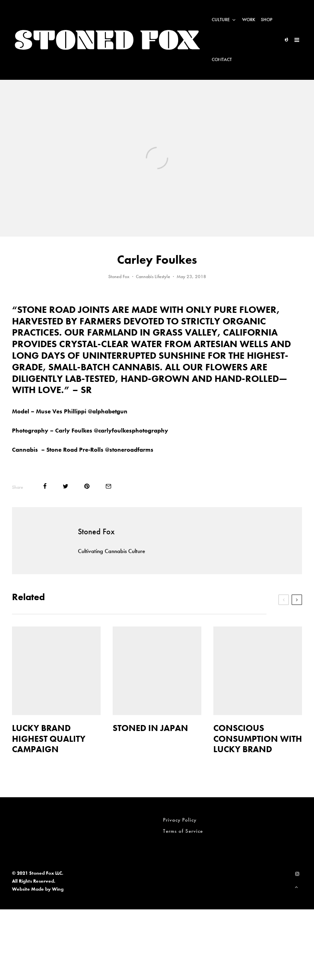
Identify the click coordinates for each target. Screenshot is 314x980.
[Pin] (87, 486)
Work (249, 20)
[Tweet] (66, 486)
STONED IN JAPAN (150, 728)
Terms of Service (183, 831)
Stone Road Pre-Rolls (75, 450)
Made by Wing (47, 889)
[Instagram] (297, 874)
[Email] (108, 486)
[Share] (45, 486)
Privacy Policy (180, 820)
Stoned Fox (119, 277)
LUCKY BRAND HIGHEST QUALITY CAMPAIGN (49, 739)
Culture (221, 20)
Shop (267, 20)
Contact (222, 59)
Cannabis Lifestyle (153, 277)
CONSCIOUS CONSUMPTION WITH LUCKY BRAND (258, 739)
